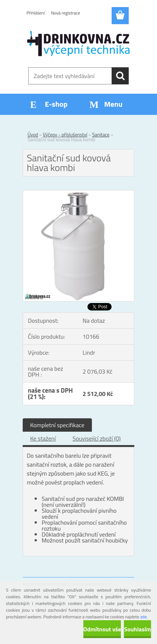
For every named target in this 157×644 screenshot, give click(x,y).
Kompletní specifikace (57, 425)
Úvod (33, 135)
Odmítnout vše (102, 629)
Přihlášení (36, 13)
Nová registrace (65, 13)
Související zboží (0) (97, 438)
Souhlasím (137, 629)
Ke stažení (43, 438)
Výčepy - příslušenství (65, 135)
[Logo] (78, 44)
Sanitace (101, 135)
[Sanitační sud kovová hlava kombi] (78, 193)
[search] (120, 76)
